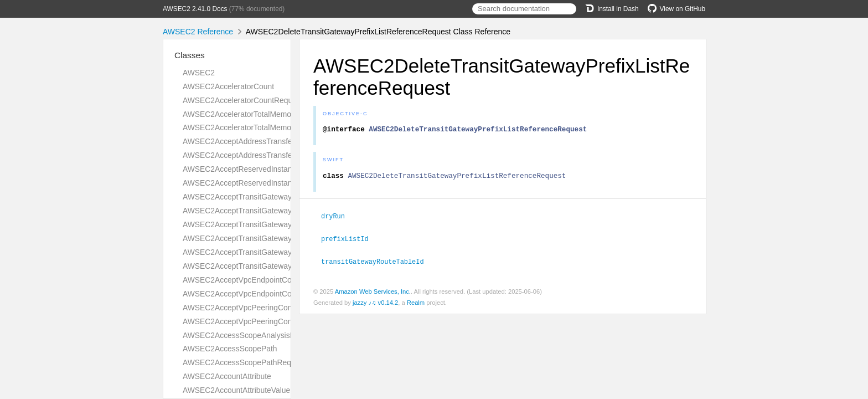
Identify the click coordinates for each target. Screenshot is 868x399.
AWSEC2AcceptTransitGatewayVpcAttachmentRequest (278, 252)
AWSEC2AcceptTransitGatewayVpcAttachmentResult (274, 266)
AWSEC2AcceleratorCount (228, 86)
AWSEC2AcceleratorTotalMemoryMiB (247, 114)
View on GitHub (676, 9)
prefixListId (350, 241)
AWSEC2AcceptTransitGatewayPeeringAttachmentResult (281, 238)
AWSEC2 (199, 73)
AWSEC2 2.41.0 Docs (195, 9)
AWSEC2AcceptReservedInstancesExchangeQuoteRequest (285, 169)
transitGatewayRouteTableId (377, 263)
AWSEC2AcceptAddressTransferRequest (253, 141)
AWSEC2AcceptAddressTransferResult (250, 155)
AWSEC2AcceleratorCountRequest (243, 100)
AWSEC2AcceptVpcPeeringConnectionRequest (264, 308)
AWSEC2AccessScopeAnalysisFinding (249, 335)
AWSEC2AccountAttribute (227, 376)
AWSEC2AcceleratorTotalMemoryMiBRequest (261, 127)
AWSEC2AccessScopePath (230, 349)
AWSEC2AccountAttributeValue (236, 390)
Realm (416, 304)
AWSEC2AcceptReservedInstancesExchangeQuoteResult (282, 183)
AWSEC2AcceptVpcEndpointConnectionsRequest (268, 280)
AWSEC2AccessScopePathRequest (244, 362)
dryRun (338, 219)
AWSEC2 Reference (198, 32)
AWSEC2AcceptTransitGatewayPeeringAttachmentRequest (284, 224)
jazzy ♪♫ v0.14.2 (375, 304)
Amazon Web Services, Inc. (373, 293)
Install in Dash (612, 9)
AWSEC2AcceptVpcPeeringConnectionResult (260, 321)
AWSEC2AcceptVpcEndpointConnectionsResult (264, 294)
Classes (190, 55)
